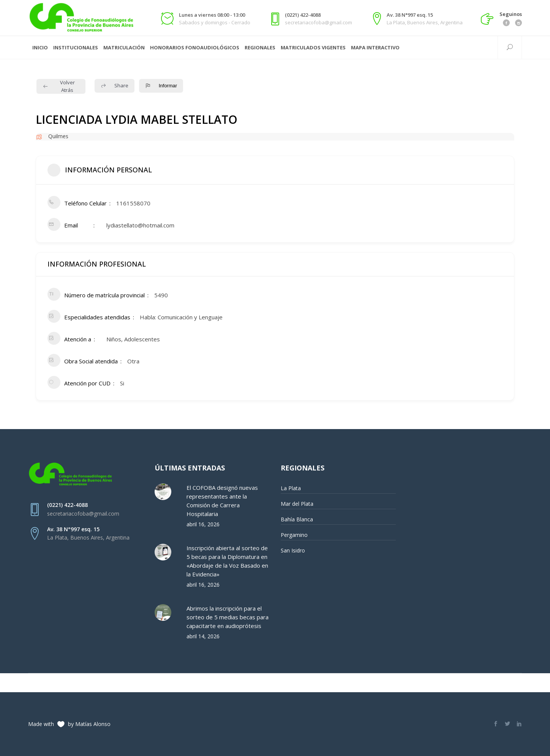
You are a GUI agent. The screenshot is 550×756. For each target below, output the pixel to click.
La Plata (291, 488)
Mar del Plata (297, 504)
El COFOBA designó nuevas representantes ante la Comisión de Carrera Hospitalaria (222, 501)
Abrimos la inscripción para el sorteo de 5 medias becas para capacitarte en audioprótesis (228, 617)
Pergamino (294, 535)
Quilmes (58, 136)
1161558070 (133, 203)
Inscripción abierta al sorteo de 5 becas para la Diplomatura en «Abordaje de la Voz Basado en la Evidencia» (227, 561)
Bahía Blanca (297, 519)
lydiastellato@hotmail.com (140, 225)
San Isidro (293, 550)
